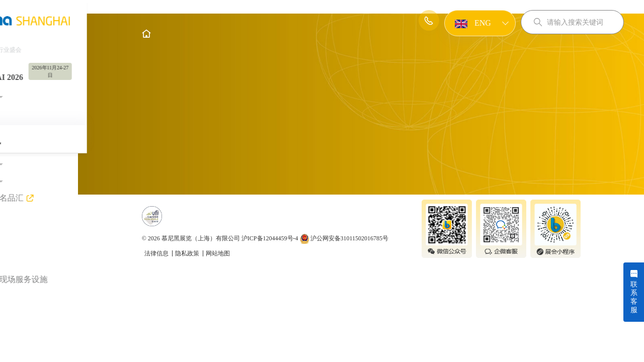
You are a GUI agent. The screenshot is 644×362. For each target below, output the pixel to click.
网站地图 (249, 322)
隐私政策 (219, 322)
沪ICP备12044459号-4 (301, 307)
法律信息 (188, 322)
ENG (472, 24)
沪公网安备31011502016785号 (376, 307)
